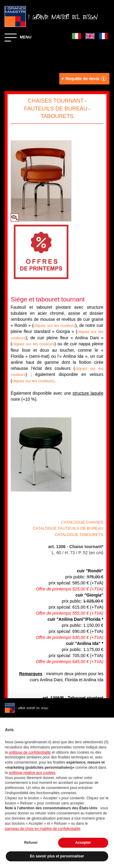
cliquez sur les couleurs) (33, 381)
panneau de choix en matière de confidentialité (43, 829)
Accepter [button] (83, 843)
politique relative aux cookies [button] (32, 773)
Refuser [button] (31, 843)
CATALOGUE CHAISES (82, 522)
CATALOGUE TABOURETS (79, 535)
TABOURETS (57, 116)
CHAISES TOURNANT (56, 101)
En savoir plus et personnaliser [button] (57, 856)
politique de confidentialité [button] (30, 752)
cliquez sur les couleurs (54, 325)
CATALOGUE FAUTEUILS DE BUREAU (68, 528)
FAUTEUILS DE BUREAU (56, 109)
